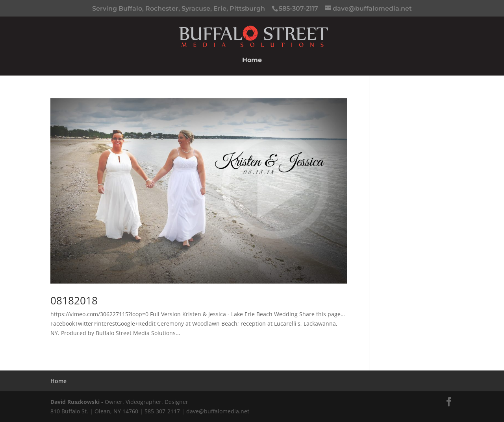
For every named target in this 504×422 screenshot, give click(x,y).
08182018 (74, 300)
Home (252, 61)
